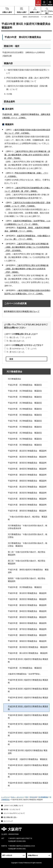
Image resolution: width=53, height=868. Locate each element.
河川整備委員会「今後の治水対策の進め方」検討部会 (28, 536)
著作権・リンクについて (12, 809)
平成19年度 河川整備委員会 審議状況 (25, 433)
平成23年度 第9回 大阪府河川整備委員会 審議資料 (28, 743)
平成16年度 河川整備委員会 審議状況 (25, 415)
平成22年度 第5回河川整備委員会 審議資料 (27, 617)
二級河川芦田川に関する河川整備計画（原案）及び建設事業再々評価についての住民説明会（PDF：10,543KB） (27, 247)
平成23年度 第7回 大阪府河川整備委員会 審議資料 (28, 725)
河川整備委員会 (14, 372)
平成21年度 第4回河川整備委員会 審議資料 (27, 505)
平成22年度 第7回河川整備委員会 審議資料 (27, 629)
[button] (38, 3)
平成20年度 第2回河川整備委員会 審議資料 (27, 457)
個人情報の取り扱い (10, 817)
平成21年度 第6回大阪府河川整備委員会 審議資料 (28, 571)
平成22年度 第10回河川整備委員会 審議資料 (28, 647)
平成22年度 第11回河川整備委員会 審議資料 (28, 653)
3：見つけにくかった (16, 352)
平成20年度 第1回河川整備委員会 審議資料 (27, 451)
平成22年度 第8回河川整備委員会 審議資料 (27, 635)
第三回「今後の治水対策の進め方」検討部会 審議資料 (28, 562)
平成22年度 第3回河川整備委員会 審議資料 (27, 605)
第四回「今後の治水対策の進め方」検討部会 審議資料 (28, 580)
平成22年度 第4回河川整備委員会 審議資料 (27, 611)
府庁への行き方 (7, 855)
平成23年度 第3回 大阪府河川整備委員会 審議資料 (28, 690)
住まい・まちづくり (18, 797)
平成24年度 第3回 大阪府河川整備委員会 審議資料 (28, 784)
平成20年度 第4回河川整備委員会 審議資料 (27, 469)
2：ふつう (27, 337)
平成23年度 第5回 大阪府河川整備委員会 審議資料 (28, 708)
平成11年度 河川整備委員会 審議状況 (25, 391)
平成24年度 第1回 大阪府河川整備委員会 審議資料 (28, 767)
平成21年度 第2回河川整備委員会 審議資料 (27, 493)
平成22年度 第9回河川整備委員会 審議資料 (27, 641)
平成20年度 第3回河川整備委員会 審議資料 (27, 463)
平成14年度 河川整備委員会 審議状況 (25, 403)
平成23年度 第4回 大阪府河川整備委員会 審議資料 (28, 699)
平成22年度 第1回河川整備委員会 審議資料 (27, 593)
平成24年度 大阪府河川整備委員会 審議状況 (28, 759)
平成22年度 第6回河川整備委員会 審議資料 (27, 623)
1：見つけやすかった (16, 349)
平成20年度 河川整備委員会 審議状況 (25, 439)
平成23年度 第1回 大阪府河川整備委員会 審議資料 (28, 661)
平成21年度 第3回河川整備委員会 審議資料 (27, 499)
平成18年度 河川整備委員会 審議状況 (25, 427)
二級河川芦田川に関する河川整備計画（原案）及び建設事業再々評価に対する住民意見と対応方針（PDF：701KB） (27, 155)
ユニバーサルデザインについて (14, 813)
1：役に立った (13, 337)
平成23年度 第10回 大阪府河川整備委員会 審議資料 (28, 752)
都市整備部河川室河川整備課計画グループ (22, 311)
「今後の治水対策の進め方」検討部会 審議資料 (28, 518)
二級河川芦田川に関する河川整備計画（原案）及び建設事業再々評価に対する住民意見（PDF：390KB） (26, 269)
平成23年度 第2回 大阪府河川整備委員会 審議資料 (28, 681)
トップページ (5, 797)
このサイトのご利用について (13, 806)
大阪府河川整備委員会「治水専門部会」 (25, 674)
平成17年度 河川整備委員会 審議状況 (25, 421)
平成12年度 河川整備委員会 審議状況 (25, 385)
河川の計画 (33, 797)
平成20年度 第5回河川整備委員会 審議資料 (27, 475)
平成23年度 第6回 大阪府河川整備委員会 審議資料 (28, 717)
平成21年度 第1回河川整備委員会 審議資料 (27, 487)
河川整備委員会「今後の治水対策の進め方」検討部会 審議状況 (28, 545)
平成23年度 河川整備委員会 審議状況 (25, 668)
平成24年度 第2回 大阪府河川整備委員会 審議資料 (28, 775)
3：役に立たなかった (16, 341)
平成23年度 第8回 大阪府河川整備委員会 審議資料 (28, 734)
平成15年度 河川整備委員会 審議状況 (25, 409)
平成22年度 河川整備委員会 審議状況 (25, 587)
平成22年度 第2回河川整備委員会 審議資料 (27, 599)
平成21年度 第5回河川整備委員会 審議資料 (27, 511)
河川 (27, 797)
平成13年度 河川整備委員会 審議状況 (25, 397)
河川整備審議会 (43, 797)
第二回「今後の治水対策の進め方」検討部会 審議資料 (28, 553)
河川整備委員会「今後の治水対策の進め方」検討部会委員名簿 (28, 527)
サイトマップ (8, 821)
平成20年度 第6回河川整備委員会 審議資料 (27, 481)
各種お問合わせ (33, 855)
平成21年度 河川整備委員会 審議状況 (25, 445)
